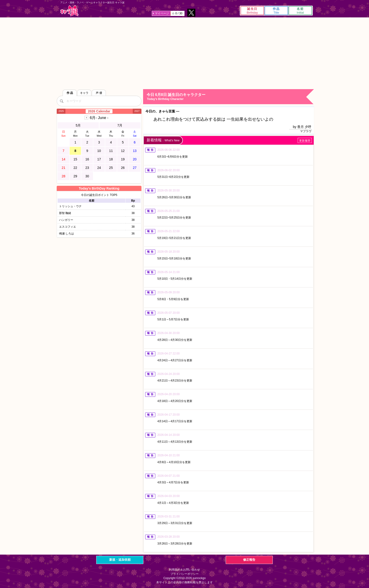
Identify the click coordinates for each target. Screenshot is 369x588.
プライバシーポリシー (184, 574)
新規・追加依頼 (120, 560)
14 (64, 159)
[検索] (61, 101)
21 (64, 168)
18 (111, 159)
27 (135, 168)
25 (111, 168)
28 (64, 176)
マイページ (162, 13)
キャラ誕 (69, 11)
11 (111, 151)
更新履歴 (305, 141)
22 (75, 168)
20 (135, 159)
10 (99, 151)
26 (123, 168)
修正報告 (249, 560)
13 (135, 151)
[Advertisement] (184, 53)
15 (75, 159)
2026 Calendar (99, 111)
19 (123, 159)
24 (99, 168)
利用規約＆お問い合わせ (184, 570)
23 (87, 168)
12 (123, 151)
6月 (99, 118)
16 (87, 159)
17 (99, 159)
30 (87, 176)
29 (75, 176)
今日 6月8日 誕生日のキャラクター (230, 97)
